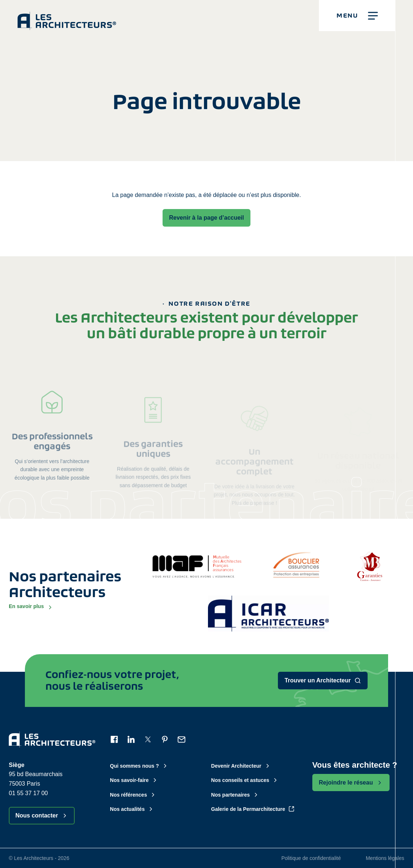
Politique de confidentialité (311, 858)
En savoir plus (31, 607)
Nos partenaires (235, 795)
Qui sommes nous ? (139, 766)
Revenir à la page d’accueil (207, 218)
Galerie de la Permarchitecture (253, 809)
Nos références (133, 795)
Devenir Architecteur (241, 766)
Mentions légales (385, 858)
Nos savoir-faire (134, 780)
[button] (357, 16)
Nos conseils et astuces (245, 780)
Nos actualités (132, 809)
